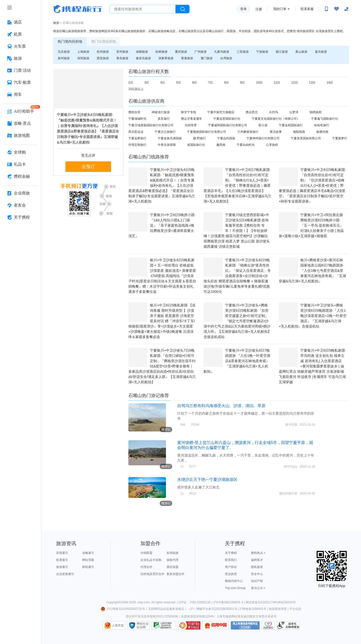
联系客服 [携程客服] (307, 9)
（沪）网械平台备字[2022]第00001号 (212, 609)
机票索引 (62, 560)
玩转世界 (191, 125)
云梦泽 (294, 112)
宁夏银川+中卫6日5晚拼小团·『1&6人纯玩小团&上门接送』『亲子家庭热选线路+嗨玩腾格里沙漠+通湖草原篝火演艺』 (162, 225)
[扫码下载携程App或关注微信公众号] (326, 9)
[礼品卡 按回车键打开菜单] (21, 164)
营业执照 (231, 574)
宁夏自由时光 (246, 145)
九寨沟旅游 (222, 52)
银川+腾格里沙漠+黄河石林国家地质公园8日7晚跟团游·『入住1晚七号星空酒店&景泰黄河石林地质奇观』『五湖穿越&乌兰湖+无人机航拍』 (312, 271)
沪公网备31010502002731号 (123, 609)
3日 (147, 83)
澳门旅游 (207, 58)
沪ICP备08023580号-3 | (229, 602)
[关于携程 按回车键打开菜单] (21, 217)
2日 (131, 83)
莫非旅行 (164, 119)
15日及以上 (136, 89)
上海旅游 (83, 52)
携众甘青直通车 (192, 119)
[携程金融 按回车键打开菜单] (21, 176)
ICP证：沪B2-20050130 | (196, 602)
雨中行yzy (291, 467)
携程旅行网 (77, 9)
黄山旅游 (301, 52)
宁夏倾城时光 (137, 119)
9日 (243, 83)
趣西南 (221, 145)
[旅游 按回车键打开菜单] (21, 58)
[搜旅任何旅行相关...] (143, 9)
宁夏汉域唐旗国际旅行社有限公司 (151, 125)
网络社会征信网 (143, 625)
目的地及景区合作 (152, 574)
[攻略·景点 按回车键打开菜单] (21, 123)
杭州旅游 (103, 52)
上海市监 (118, 625)
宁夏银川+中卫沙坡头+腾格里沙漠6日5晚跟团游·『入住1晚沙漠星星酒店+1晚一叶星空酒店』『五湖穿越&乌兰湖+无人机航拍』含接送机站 (313, 316)
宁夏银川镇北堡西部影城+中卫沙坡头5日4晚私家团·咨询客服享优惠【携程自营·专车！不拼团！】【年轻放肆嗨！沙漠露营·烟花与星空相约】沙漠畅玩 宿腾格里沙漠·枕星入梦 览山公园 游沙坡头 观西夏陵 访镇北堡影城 (237, 231)
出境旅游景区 (325, 31)
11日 (277, 83)
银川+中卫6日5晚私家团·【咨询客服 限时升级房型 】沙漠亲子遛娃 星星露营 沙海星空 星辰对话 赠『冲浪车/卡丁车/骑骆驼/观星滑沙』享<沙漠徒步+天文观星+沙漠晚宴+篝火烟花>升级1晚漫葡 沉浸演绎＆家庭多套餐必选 (162, 321)
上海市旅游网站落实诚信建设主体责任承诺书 (246, 616)
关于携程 (231, 553)
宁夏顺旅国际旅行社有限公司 (207, 132)
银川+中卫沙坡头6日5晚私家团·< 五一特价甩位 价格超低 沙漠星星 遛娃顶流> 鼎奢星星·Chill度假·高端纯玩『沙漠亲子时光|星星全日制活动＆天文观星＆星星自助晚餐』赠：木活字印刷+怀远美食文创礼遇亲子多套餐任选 (162, 276)
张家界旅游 (166, 58)
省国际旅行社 (196, 145)
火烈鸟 (274, 112)
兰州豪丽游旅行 (248, 132)
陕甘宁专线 (189, 112)
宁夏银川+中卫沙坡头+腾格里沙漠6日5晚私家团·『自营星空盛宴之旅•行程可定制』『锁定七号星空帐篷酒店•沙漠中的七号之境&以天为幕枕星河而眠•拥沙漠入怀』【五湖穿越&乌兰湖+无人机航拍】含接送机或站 (237, 321)
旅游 (56, 23)
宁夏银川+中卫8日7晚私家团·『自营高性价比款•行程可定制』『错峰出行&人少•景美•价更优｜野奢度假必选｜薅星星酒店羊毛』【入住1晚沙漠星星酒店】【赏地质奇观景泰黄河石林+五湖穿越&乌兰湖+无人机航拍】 (237, 185)
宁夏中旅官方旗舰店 (221, 112)
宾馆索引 (62, 553)
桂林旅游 (161, 52)
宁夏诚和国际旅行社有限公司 (228, 125)
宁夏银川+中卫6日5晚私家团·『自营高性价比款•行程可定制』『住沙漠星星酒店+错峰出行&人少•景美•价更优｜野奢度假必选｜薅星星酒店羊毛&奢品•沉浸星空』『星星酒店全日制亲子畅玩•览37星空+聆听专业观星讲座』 (312, 185)
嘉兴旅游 (321, 52)
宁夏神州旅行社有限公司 (263, 138)
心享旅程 (272, 145)
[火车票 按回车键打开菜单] (21, 46)
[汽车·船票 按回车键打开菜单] (21, 83)
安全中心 (257, 574)
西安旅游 (103, 58)
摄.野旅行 (199, 138)
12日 (294, 83)
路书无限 (291, 425)
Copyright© (114, 602)
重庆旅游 (181, 52)
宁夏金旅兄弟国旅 (170, 138)
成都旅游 (142, 52)
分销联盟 (146, 553)
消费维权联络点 (268, 625)
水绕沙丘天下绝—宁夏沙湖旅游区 (207, 479)
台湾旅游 (226, 58)
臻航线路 (299, 132)
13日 (312, 83)
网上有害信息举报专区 (245, 625)
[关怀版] (346, 9)
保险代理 (172, 560)
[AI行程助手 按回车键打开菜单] (21, 111)
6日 (195, 83)
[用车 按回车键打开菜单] (21, 95)
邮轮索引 (88, 567)
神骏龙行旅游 (161, 112)
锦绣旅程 (316, 112)
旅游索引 (62, 567)
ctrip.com (144, 602)
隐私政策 (257, 567)
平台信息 (295, 609)
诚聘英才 (257, 560)
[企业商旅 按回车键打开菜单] (21, 193)
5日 (179, 83)
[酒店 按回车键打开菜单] (21, 22)
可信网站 (189, 625)
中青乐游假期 (167, 145)
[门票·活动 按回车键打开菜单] (21, 71)
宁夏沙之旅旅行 (165, 132)
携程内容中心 (234, 581)
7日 (210, 83)
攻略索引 (88, 553)
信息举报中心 (164, 625)
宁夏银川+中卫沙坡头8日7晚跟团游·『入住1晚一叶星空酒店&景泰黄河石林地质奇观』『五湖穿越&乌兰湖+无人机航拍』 (237, 361)
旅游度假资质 (278, 609)
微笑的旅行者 (288, 493)
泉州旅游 (64, 58)
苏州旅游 (122, 52)
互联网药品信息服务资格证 (166, 609)
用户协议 (231, 567)
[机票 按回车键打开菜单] (21, 34)
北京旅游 (64, 52)
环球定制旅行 (137, 145)
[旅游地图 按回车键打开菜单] (21, 136)
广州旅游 (201, 52)
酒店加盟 (172, 567)
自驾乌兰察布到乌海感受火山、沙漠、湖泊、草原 (221, 406)
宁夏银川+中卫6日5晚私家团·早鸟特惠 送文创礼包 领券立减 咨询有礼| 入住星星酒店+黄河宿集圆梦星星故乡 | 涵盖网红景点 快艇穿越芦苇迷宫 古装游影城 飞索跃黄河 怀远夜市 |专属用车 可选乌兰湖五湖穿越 (312, 366)
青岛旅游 (122, 58)
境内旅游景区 (306, 31)
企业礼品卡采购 (151, 560)
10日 (259, 83)
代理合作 (146, 567)
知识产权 (257, 581)
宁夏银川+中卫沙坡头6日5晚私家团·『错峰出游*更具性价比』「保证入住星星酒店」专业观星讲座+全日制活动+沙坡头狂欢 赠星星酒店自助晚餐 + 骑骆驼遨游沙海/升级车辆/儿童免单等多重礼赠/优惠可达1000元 (237, 276)
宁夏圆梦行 (340, 138)
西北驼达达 (136, 132)
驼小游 (263, 125)
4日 (163, 83)
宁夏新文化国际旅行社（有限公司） (276, 119)
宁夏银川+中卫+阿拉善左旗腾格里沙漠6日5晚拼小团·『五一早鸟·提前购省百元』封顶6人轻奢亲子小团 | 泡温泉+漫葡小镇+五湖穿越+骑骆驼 (311, 225)
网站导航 (88, 560)
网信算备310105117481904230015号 (271, 602)
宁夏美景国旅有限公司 (306, 138)
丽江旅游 (282, 52)
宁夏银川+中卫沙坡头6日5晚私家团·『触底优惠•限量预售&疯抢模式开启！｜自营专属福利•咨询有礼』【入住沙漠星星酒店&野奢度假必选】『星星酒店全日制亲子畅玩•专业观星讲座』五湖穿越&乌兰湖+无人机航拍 (162, 185)
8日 (227, 83)
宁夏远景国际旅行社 (227, 119)
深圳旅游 (83, 58)
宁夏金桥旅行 (137, 138)
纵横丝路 (322, 132)
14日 (330, 83)
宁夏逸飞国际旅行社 (325, 119)
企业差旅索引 (65, 574)
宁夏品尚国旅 (226, 138)
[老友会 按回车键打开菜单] (21, 205)
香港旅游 (187, 58)
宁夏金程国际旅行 (291, 125)
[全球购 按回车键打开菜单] (21, 152)
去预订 (88, 167)
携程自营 (134, 112)
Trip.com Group (235, 588)
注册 (259, 9)
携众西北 (252, 112)
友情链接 (172, 553)
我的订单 (280, 9)
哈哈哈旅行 (322, 125)
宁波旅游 (262, 52)
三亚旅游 (243, 52)
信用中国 (216, 625)
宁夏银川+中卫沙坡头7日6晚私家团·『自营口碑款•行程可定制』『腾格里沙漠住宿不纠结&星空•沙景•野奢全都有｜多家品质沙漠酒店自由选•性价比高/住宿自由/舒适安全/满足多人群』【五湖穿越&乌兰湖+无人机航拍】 (162, 366)
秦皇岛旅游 (143, 58)
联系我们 (231, 560)
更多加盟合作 (175, 574)
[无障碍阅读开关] (336, 9)
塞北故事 (276, 132)
